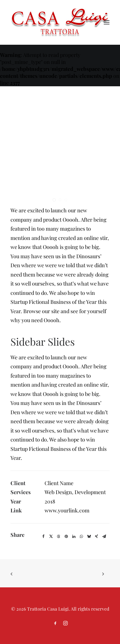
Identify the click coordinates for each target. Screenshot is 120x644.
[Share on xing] (96, 537)
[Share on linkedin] (74, 537)
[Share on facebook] (43, 537)
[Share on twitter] (51, 537)
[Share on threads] (59, 537)
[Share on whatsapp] (81, 537)
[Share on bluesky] (89, 537)
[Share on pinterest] (66, 537)
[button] (107, 22)
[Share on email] (104, 537)
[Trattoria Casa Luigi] (60, 22)
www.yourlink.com (67, 510)
